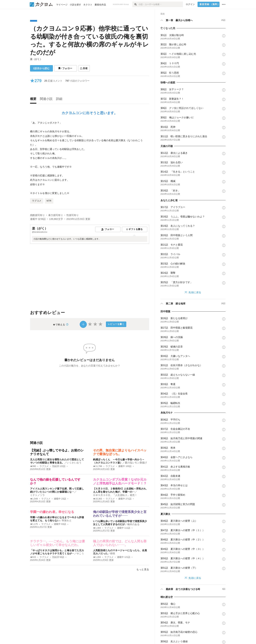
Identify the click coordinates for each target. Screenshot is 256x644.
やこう (80, 553)
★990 (33, 466)
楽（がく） (36, 59)
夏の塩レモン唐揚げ (136, 463)
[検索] (135, 4)
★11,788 (98, 466)
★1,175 (34, 524)
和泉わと (67, 520)
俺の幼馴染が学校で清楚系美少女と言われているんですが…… (120, 514)
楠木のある (133, 524)
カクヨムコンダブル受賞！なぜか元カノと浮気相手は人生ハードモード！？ (120, 481)
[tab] (34, 100)
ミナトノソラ (37, 495)
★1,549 (34, 499)
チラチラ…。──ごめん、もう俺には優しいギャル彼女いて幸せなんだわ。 (58, 543)
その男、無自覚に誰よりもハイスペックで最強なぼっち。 (120, 452)
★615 (33, 557)
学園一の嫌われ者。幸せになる (52, 512)
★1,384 (97, 528)
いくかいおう (74, 463)
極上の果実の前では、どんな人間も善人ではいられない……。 (120, 543)
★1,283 (97, 557)
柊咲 (113, 553)
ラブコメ (44, 466)
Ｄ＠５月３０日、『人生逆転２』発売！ (115, 495)
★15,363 (98, 499)
